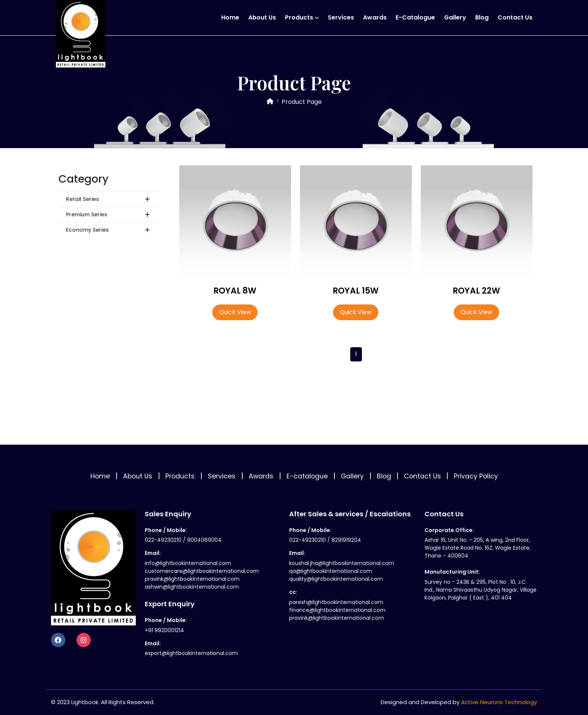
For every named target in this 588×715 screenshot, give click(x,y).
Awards (375, 17)
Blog (482, 17)
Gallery (455, 17)
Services (341, 17)
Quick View (235, 312)
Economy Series (87, 230)
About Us (262, 17)
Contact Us (515, 17)
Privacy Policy (476, 476)
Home (230, 17)
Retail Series (82, 199)
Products (299, 17)
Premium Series (87, 214)
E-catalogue (415, 17)
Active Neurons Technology (499, 702)
